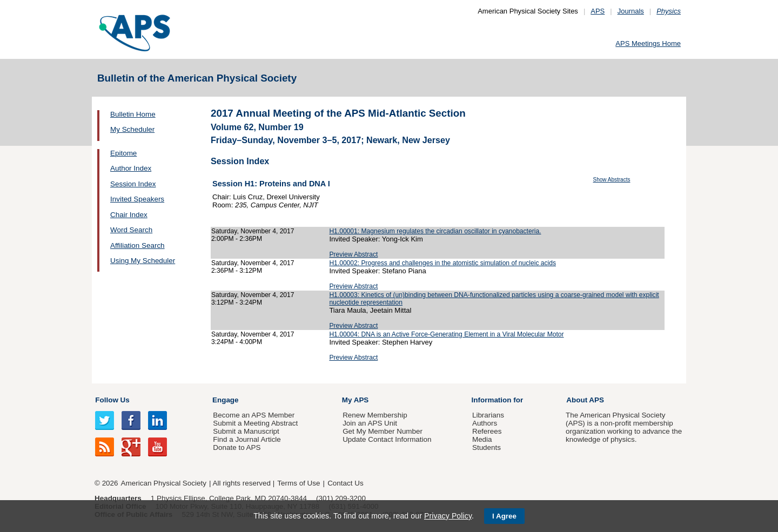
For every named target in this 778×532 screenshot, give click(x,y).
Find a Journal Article (247, 439)
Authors (485, 423)
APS (598, 11)
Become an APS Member (254, 415)
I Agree (504, 516)
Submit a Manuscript (246, 431)
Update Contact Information (387, 439)
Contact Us (345, 483)
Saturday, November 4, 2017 (253, 231)
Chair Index (129, 215)
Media (482, 439)
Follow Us (112, 400)
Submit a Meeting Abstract (255, 423)
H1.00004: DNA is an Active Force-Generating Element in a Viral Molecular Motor (446, 334)
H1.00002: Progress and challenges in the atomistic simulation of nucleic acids (442, 263)
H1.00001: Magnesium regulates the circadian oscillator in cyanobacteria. (435, 231)
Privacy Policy (448, 516)
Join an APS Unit (370, 423)
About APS (585, 400)
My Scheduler (132, 129)
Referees (487, 431)
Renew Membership (375, 415)
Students (487, 447)
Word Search (131, 230)
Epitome (123, 153)
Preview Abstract (353, 254)
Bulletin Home (133, 114)
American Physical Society (164, 483)
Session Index (133, 184)
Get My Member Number (383, 431)
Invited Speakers (137, 199)
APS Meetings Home (648, 43)
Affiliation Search (138, 245)
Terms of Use (299, 483)
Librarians (488, 415)
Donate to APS (237, 447)
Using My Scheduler (143, 261)
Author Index (131, 168)
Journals (631, 11)
